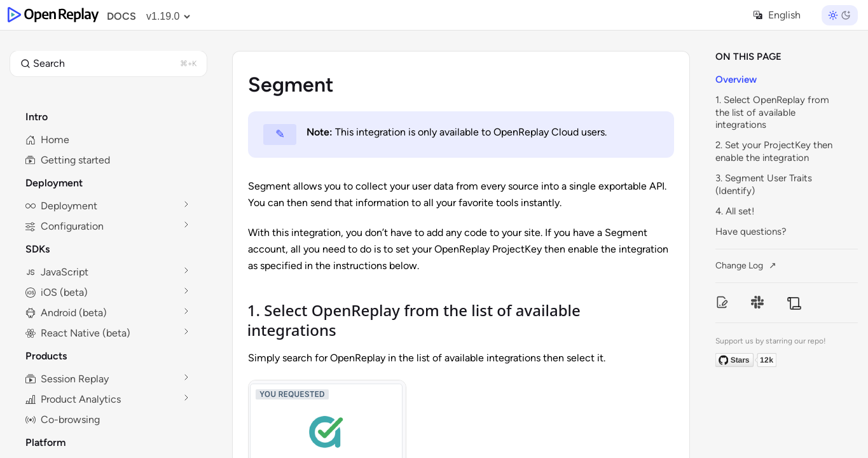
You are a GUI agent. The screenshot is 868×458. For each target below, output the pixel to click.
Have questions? (751, 232)
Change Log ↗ (746, 266)
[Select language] (783, 15)
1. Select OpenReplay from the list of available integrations (772, 112)
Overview (736, 80)
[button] (108, 64)
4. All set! (735, 211)
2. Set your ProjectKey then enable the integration (774, 151)
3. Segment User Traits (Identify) (764, 184)
